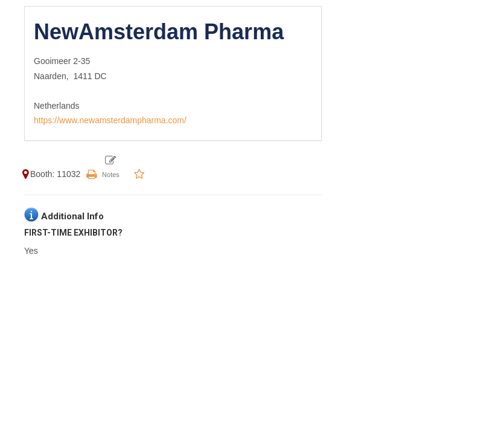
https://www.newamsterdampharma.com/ (110, 120)
